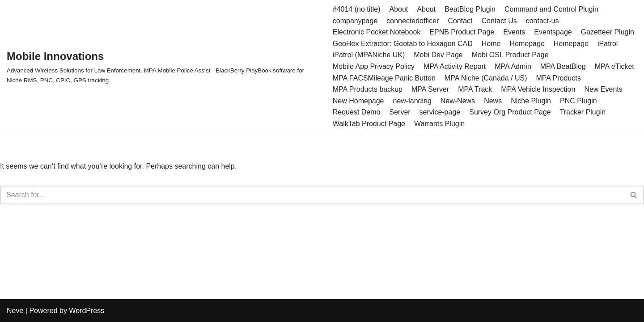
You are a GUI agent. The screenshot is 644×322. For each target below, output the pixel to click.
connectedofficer (413, 21)
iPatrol (608, 44)
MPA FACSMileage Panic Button (384, 78)
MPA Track (475, 89)
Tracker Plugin (583, 112)
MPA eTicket (614, 66)
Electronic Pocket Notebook (377, 32)
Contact (460, 21)
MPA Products (558, 78)
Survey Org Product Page (510, 112)
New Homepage (358, 101)
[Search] (312, 195)
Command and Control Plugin (551, 9)
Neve (15, 311)
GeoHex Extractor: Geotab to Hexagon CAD (403, 44)
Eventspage (553, 32)
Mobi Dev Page (438, 55)
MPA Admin (513, 66)
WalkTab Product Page (369, 124)
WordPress (87, 311)
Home (491, 44)
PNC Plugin (578, 101)
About (399, 9)
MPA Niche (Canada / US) (486, 78)
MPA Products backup (368, 89)
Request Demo (357, 112)
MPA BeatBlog (563, 66)
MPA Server (430, 89)
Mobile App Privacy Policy (374, 66)
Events (514, 32)
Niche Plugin (531, 101)
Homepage (527, 44)
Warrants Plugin (439, 124)
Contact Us (499, 21)
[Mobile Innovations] (163, 67)
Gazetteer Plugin (608, 32)
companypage (355, 21)
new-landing (412, 101)
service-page (440, 112)
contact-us (542, 21)
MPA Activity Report (455, 66)
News (493, 101)
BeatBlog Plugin (470, 9)
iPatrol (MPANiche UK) (369, 55)
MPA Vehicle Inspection (538, 89)
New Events (603, 89)
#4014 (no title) (357, 9)
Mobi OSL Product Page (510, 55)
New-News (458, 101)
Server (400, 112)
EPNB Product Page (462, 32)
